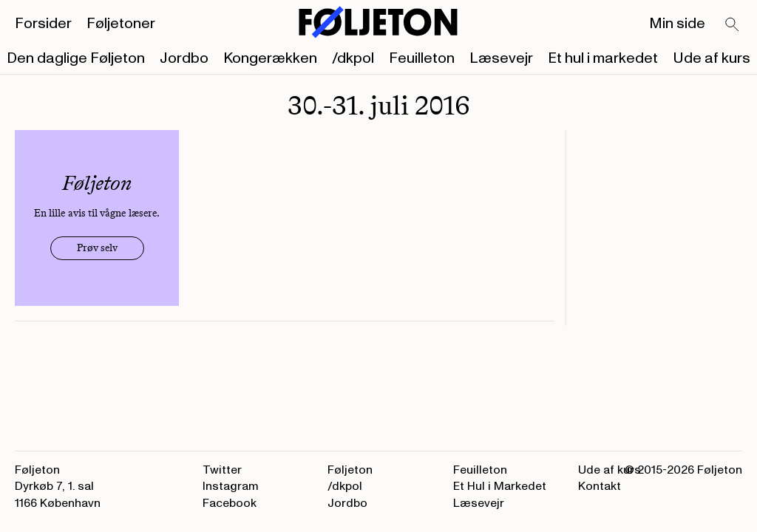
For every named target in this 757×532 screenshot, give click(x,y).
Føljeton (350, 470)
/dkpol (353, 58)
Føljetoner (121, 24)
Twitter (222, 470)
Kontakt (600, 486)
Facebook (230, 503)
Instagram (231, 486)
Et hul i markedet (603, 58)
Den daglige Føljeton (76, 58)
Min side (677, 24)
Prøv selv (97, 248)
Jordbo (184, 58)
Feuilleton (422, 58)
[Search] (733, 25)
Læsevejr (501, 58)
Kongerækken (270, 58)
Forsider (43, 24)
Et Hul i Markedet (500, 486)
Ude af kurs (712, 58)
